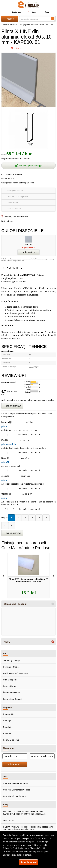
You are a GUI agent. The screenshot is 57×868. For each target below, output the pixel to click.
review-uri (16, 48)
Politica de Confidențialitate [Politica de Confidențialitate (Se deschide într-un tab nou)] (15, 848)
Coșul (31, 12)
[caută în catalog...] (35, 19)
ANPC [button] (7, 642)
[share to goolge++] (22, 221)
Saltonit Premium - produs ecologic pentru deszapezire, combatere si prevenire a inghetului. (28, 828)
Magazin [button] (8, 707)
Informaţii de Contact (13, 699)
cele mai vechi (40, 414)
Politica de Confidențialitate (15, 673)
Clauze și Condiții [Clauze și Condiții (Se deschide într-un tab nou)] (38, 848)
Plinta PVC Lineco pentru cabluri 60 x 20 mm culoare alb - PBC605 (29, 580)
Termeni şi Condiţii (12, 660)
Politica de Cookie (11, 667)
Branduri (7, 727)
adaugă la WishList (16, 190)
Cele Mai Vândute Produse (15, 783)
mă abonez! (15, 764)
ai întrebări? (12, 203)
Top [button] (5, 777)
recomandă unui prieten (18, 196)
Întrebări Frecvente (12, 693)
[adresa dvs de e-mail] (42, 756)
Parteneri (7, 733)
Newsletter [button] (9, 748)
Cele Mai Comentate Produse (17, 790)
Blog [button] (6, 805)
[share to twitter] (27, 221)
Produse (10, 19)
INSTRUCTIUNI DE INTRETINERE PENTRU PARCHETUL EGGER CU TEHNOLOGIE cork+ (25, 813)
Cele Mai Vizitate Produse (15, 796)
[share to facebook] (16, 221)
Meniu (45, 12)
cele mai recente (24, 414)
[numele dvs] (15, 756)
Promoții (7, 721)
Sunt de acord (29, 862)
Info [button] (5, 654)
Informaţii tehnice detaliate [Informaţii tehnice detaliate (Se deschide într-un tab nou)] (16, 216)
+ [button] (53, 642)
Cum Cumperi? (10, 680)
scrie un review (14, 209)
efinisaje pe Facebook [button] (15, 604)
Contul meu (14, 12)
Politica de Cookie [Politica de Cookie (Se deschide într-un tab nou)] (40, 845)
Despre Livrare (10, 686)
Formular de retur (11, 740)
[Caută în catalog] (53, 19)
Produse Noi (9, 714)
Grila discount (9, 820)
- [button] (53, 604)
